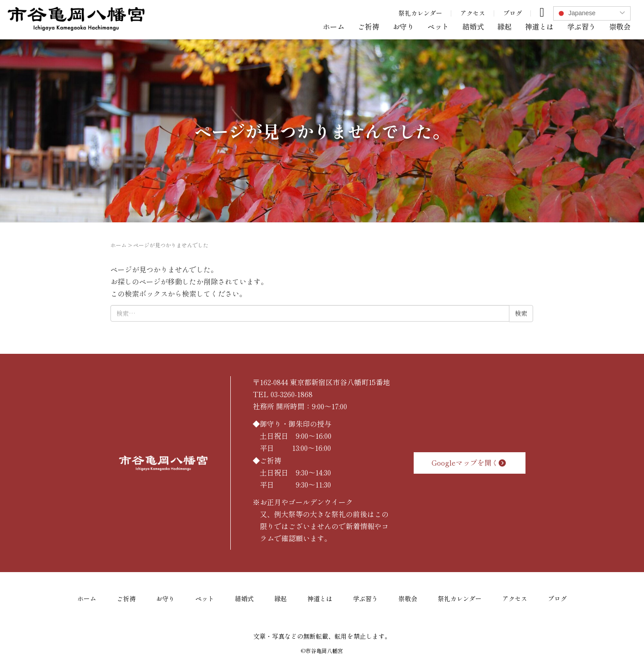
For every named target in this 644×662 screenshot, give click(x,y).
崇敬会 (620, 26)
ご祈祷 (369, 26)
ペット (438, 26)
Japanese (576, 13)
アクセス (473, 13)
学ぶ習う (581, 26)
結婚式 (473, 26)
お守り (403, 26)
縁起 (504, 26)
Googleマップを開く (470, 463)
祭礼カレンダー (420, 13)
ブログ (513, 13)
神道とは (539, 26)
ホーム (334, 26)
